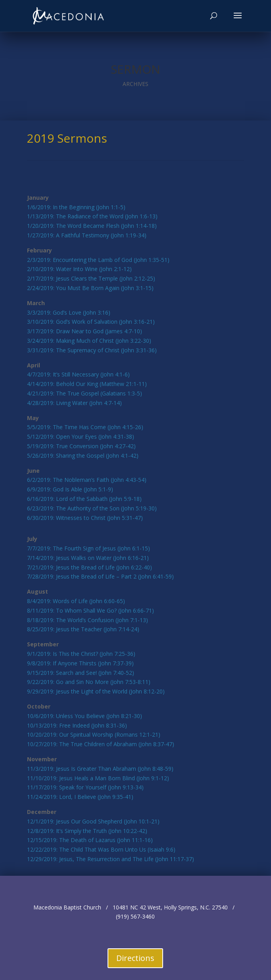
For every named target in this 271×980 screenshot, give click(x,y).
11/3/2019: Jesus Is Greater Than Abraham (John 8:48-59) (100, 769)
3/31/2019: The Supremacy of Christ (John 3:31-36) (92, 350)
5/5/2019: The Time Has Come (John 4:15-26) (85, 427)
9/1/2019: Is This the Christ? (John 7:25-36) (81, 654)
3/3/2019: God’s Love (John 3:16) (69, 312)
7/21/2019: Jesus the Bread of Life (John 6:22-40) (89, 567)
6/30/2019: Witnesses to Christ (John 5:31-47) (85, 518)
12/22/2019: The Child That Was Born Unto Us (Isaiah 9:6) (101, 849)
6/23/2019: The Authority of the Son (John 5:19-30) (92, 508)
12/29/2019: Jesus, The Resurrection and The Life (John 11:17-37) (111, 859)
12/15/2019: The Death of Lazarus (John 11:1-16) (90, 840)
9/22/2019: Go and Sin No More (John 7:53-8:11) (89, 682)
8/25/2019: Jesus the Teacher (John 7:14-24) (83, 629)
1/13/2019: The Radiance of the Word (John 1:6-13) (92, 216)
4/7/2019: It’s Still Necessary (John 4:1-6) (78, 374)
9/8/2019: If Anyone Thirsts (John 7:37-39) (80, 663)
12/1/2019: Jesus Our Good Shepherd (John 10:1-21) (93, 821)
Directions (135, 958)
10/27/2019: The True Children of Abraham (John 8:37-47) (101, 744)
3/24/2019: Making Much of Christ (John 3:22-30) (89, 341)
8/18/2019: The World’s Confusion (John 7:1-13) (87, 620)
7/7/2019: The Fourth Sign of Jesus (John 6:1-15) (88, 548)
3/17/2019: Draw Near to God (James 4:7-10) (85, 331)
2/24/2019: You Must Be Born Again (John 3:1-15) (90, 288)
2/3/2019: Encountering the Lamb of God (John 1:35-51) (98, 260)
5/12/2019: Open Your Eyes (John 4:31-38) (81, 437)
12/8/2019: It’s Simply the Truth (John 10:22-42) (87, 831)
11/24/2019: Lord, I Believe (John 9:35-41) (80, 797)
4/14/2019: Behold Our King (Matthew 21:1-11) (87, 384)
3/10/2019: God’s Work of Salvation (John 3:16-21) (91, 322)
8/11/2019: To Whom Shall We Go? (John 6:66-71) (90, 610)
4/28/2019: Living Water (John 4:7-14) (74, 403)
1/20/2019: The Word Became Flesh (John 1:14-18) (92, 226)
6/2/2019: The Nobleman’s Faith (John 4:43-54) (87, 480)
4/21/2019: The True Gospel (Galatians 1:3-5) (85, 393)
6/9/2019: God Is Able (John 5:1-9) (70, 489)
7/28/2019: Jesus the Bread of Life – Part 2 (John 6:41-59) (100, 576)
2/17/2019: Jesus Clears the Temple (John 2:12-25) (91, 278)
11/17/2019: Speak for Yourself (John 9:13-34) (85, 787)
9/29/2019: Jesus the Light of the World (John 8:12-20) (96, 691)
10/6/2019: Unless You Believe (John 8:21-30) (85, 716)
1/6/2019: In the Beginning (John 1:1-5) (76, 207)
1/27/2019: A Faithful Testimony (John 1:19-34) (87, 235)
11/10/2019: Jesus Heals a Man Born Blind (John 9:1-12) (98, 778)
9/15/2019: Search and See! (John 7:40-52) (81, 673)
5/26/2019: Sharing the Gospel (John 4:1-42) (83, 456)
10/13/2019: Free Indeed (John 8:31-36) (77, 725)
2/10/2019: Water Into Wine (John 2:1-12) (79, 269)
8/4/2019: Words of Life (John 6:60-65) (76, 601)
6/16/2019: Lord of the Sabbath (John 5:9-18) (84, 499)
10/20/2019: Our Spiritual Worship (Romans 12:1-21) (94, 735)
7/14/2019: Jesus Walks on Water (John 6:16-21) (88, 558)
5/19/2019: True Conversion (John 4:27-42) (81, 446)
